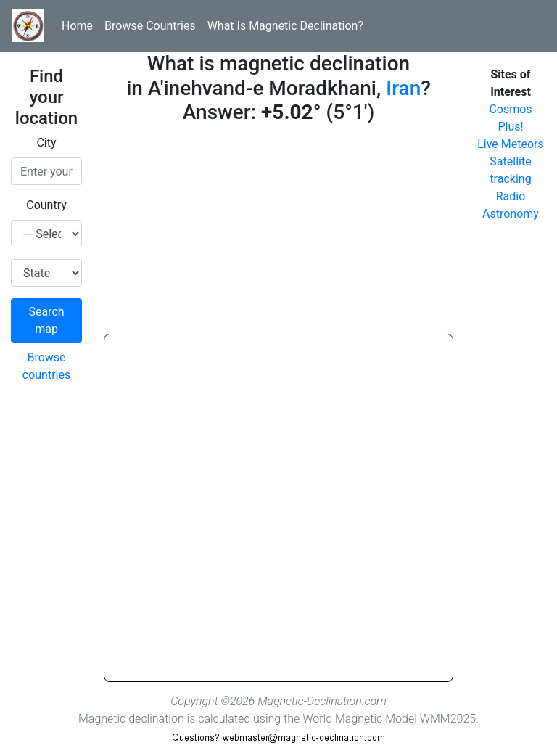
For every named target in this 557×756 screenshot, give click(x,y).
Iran (403, 88)
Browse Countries (150, 26)
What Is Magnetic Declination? (285, 26)
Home (77, 26)
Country (46, 205)
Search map (46, 320)
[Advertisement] (278, 232)
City (46, 143)
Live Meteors (511, 144)
